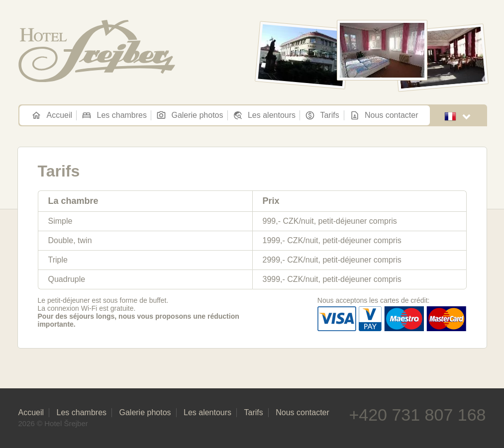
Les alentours (264, 115)
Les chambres (114, 115)
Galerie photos (190, 115)
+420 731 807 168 (417, 415)
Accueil (52, 115)
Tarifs (322, 115)
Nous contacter (384, 115)
